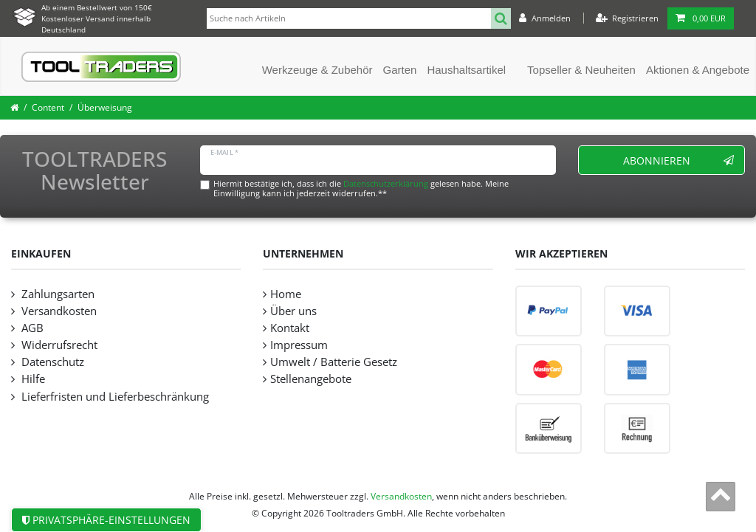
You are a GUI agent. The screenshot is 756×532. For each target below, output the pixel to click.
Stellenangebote (311, 379)
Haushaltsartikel (466, 70)
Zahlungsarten (56, 294)
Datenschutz (51, 362)
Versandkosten (58, 311)
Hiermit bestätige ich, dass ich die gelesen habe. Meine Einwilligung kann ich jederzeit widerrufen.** (361, 188)
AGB (31, 328)
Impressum (299, 345)
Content (48, 107)
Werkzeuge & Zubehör (317, 70)
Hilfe (32, 379)
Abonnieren (679, 160)
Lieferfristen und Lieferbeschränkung (114, 397)
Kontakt (290, 328)
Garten (400, 70)
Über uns (293, 311)
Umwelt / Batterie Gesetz (334, 362)
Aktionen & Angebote (698, 70)
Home (286, 294)
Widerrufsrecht (58, 345)
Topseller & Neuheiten (581, 70)
